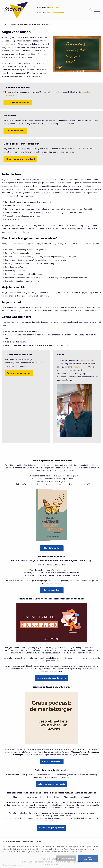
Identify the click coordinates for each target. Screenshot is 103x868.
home (4, 24)
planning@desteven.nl (55, 13)
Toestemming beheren (66, 858)
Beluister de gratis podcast (52, 828)
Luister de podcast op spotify (51, 784)
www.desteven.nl (80, 367)
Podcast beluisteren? (52, 762)
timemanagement (34, 24)
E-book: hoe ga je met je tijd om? (20, 159)
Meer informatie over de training (52, 678)
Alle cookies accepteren (88, 858)
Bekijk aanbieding (52, 590)
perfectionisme (48, 179)
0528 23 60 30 (55, 8)
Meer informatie (51, 548)
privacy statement (20, 865)
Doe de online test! (15, 131)
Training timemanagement (18, 103)
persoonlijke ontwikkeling (17, 24)
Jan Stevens (85, 360)
